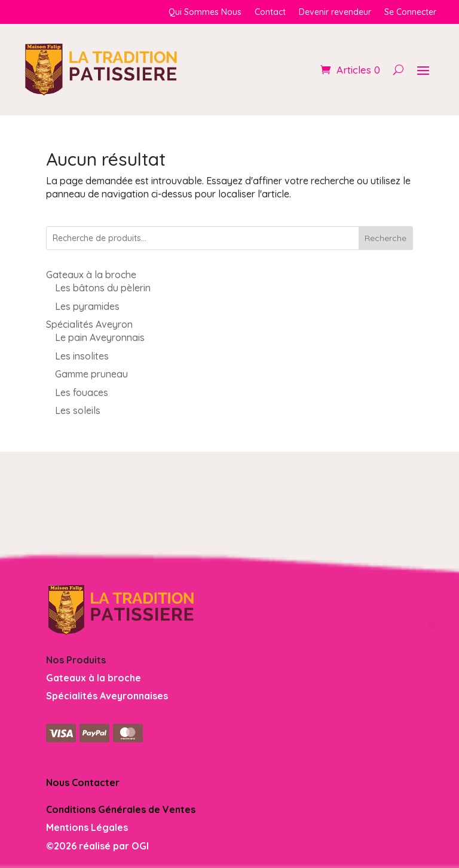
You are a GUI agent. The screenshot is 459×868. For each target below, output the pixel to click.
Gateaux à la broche (94, 678)
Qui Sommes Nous (205, 13)
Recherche (385, 238)
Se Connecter (410, 13)
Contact (270, 13)
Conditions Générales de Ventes (121, 809)
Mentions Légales (87, 827)
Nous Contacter (83, 782)
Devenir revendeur (335, 13)
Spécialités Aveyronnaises (107, 696)
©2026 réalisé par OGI (97, 846)
